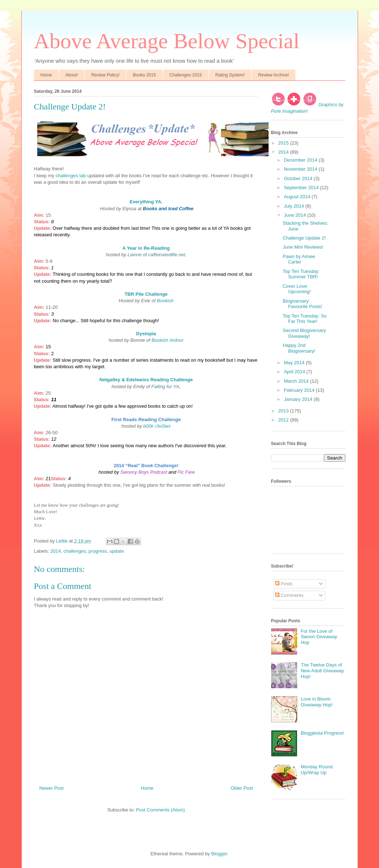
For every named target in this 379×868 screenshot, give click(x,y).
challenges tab (71, 176)
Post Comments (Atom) (161, 810)
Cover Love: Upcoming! (297, 289)
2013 (284, 411)
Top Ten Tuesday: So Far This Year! (305, 319)
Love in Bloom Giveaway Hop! (317, 702)
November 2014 (301, 169)
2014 (56, 551)
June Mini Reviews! (303, 247)
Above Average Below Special (167, 41)
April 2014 (295, 372)
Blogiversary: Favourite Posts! (302, 304)
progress (98, 551)
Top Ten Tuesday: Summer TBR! (301, 274)
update (117, 551)
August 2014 (298, 197)
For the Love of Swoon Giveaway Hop (319, 637)
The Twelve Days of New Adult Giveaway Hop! (322, 670)
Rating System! (230, 75)
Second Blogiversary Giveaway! (304, 333)
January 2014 (299, 399)
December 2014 (301, 160)
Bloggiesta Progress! (323, 733)
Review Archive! (273, 75)
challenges (75, 551)
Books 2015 (144, 75)
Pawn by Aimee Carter (299, 259)
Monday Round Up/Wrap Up (317, 770)
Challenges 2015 (186, 75)
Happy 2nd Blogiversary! (299, 348)
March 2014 (297, 381)
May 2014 (295, 363)
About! (72, 75)
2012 (284, 420)
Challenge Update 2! (304, 238)
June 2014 (295, 215)
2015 (284, 143)
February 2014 (300, 390)
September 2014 (302, 188)
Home (46, 75)
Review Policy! (105, 75)
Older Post (242, 788)
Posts (284, 584)
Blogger (219, 854)
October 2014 (299, 178)
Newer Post (52, 788)
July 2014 (294, 206)
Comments (289, 595)
